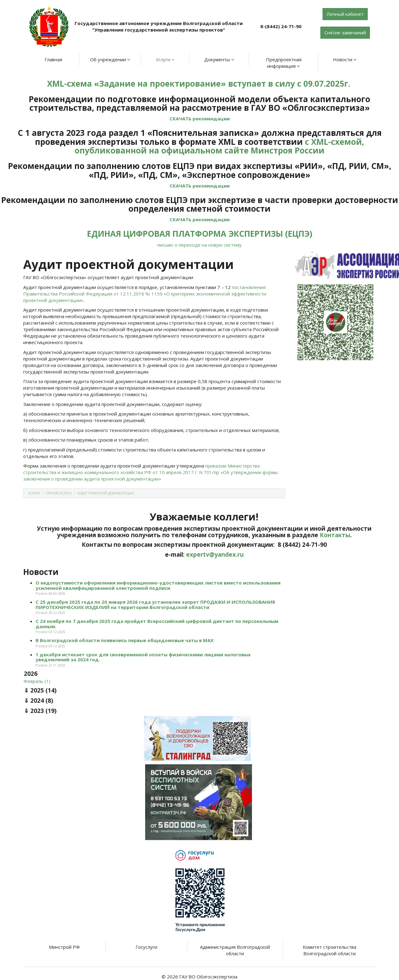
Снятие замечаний (345, 32)
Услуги (165, 59)
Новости (345, 59)
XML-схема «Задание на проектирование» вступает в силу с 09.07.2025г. (200, 84)
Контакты (335, 535)
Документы (219, 59)
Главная (53, 59)
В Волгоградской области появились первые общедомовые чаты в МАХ (125, 640)
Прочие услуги (59, 493)
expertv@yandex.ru (215, 555)
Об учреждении (110, 59)
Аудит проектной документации (106, 493)
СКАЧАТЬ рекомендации (200, 119)
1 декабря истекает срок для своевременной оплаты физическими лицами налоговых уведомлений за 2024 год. (143, 657)
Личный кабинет (345, 14)
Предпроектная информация (284, 63)
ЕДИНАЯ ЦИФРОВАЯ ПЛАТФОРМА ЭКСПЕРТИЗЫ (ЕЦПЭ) (200, 234)
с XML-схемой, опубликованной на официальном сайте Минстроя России (219, 146)
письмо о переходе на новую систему (199, 245)
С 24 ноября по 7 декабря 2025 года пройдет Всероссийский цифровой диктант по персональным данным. (157, 624)
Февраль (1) (37, 681)
